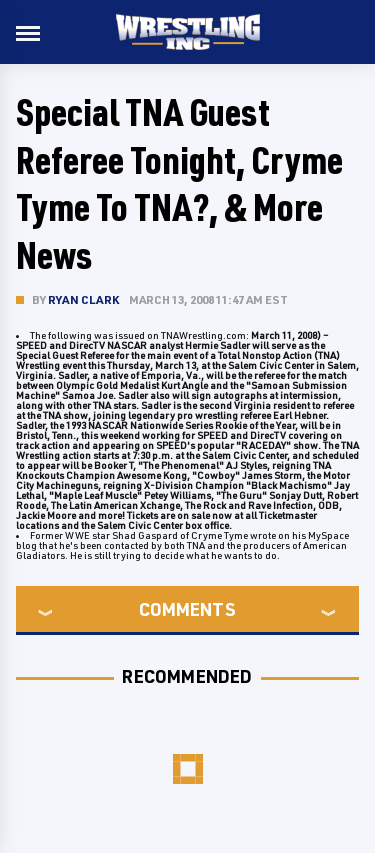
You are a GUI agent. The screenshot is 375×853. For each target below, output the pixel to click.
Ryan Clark (83, 299)
